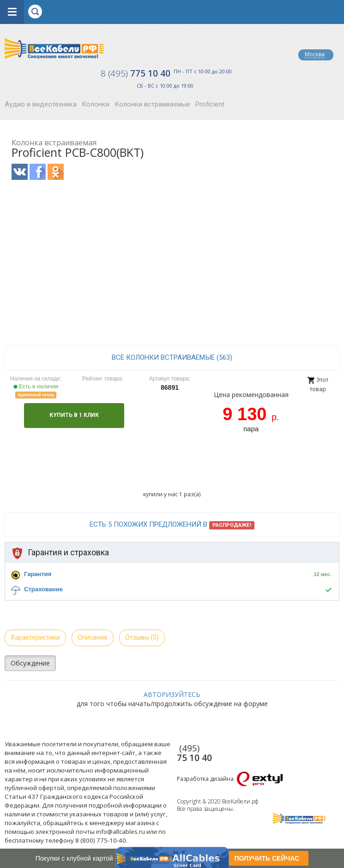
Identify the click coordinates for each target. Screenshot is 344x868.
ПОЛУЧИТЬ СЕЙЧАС (267, 858)
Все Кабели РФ (54, 48)
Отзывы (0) (142, 637)
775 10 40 (136, 73)
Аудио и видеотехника (41, 104)
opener (12, 12)
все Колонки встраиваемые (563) (172, 357)
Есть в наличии (36, 386)
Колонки (96, 104)
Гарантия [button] (38, 574)
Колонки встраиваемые (152, 104)
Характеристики (35, 637)
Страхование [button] (43, 589)
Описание (93, 637)
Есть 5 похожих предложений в (172, 525)
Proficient (210, 104)
